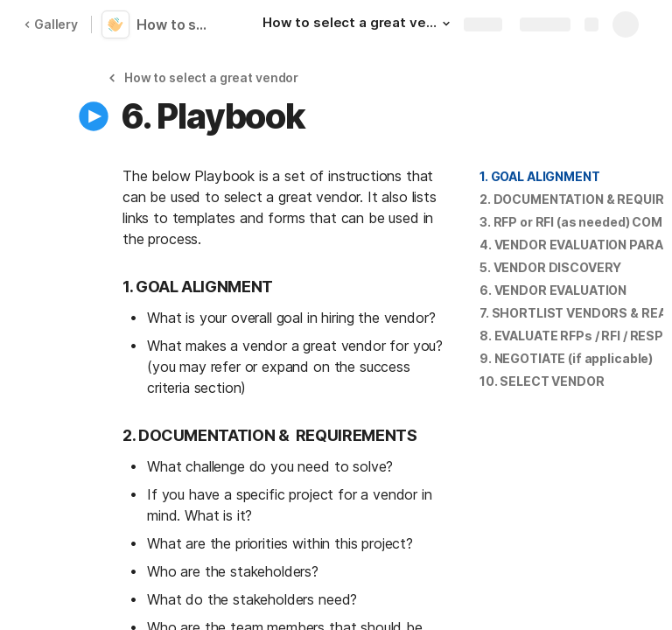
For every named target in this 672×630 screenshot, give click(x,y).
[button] (446, 24)
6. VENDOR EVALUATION (553, 290)
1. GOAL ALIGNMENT (540, 176)
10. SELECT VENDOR (542, 381)
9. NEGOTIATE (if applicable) (566, 358)
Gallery (51, 24)
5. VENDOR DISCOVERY (550, 267)
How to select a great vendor (177, 24)
